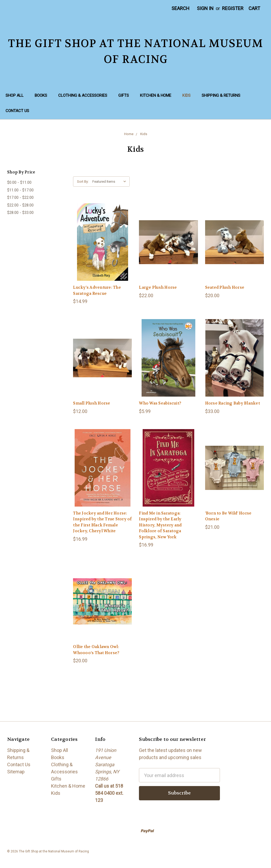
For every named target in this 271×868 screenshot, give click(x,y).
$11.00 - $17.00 (20, 190)
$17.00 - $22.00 (20, 198)
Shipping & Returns (221, 95)
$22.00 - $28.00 (20, 205)
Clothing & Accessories (83, 95)
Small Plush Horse (92, 403)
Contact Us (17, 111)
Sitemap (16, 772)
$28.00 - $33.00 (20, 213)
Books (41, 95)
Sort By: (83, 182)
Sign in (205, 8)
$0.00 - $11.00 (19, 182)
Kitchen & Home (156, 95)
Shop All (15, 95)
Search (180, 8)
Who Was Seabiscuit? (160, 403)
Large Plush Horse (158, 287)
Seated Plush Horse (225, 287)
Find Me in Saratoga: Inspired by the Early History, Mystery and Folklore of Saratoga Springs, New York (160, 525)
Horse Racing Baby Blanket (232, 403)
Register (233, 8)
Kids (186, 95)
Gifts (124, 95)
